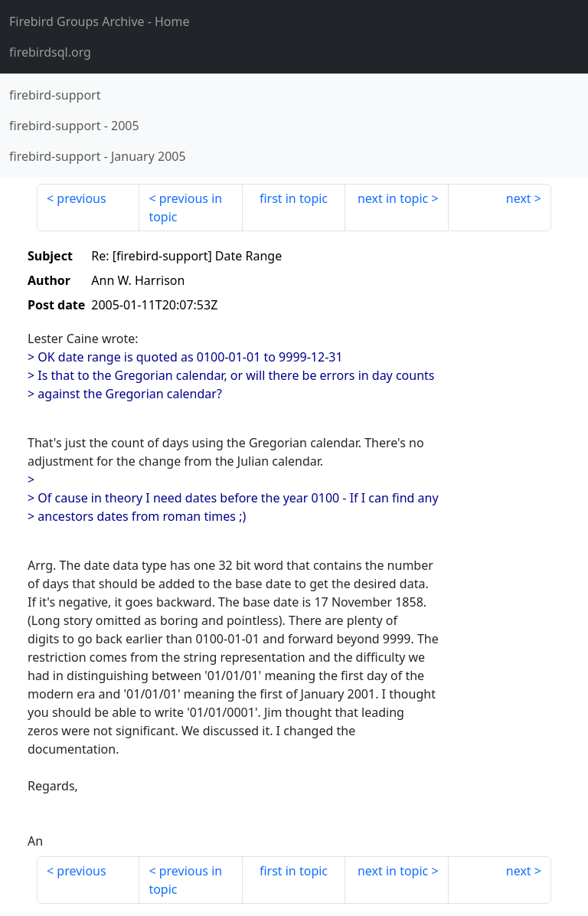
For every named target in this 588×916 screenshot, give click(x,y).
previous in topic (185, 208)
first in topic (294, 198)
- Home (100, 21)
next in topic (393, 198)
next (519, 198)
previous (81, 198)
